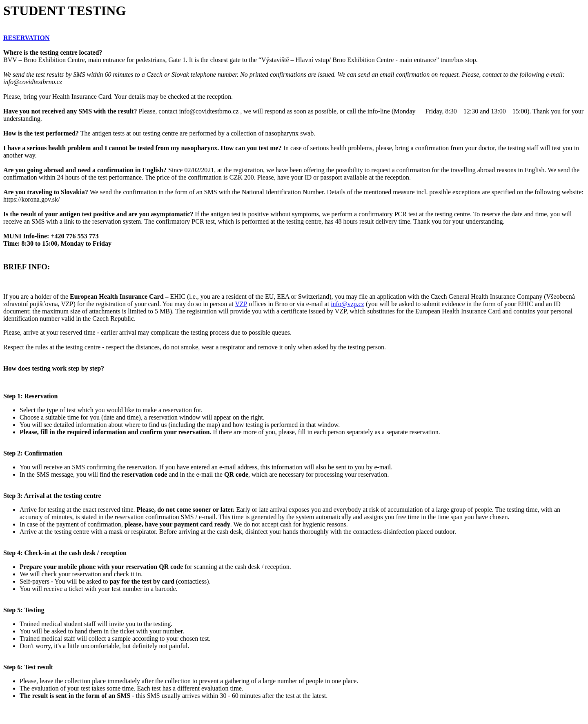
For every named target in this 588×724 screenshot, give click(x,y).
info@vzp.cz (347, 304)
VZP (241, 304)
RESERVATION (27, 38)
